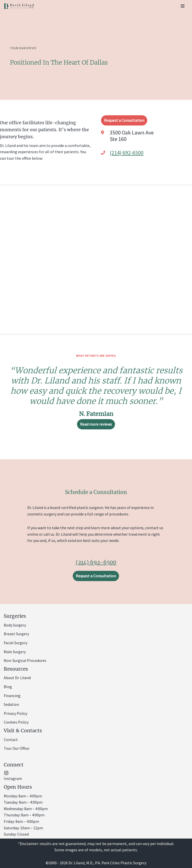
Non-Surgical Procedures (25, 660)
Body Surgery (15, 625)
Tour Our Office (16, 748)
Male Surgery (15, 652)
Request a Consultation (124, 120)
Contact (11, 740)
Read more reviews (96, 424)
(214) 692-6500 (127, 153)
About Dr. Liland (17, 678)
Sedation (11, 704)
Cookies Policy (16, 722)
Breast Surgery (16, 634)
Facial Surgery (15, 643)
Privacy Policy (15, 713)
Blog (8, 687)
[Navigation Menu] (183, 6)
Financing (12, 696)
